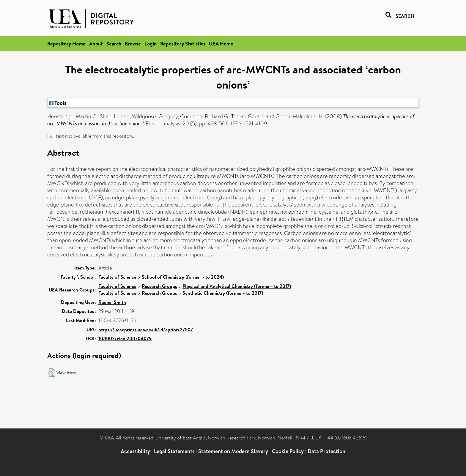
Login (151, 44)
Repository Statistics (183, 44)
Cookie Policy (288, 451)
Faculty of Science (117, 277)
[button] (52, 373)
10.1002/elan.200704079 (125, 338)
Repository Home (66, 44)
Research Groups (159, 286)
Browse (133, 44)
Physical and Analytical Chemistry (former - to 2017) (237, 286)
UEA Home (221, 44)
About (96, 44)
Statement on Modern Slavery (233, 451)
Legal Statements (174, 451)
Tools (58, 103)
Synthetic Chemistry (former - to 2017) (223, 293)
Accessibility (135, 451)
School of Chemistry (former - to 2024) (183, 277)
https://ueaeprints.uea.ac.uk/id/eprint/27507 (146, 330)
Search (114, 44)
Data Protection (326, 451)
